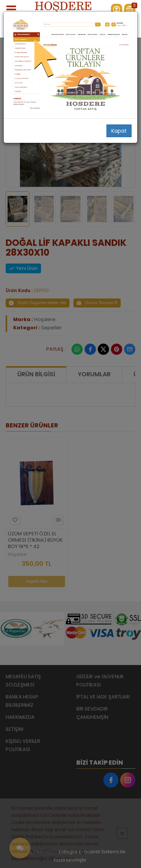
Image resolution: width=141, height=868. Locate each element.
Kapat (119, 131)
